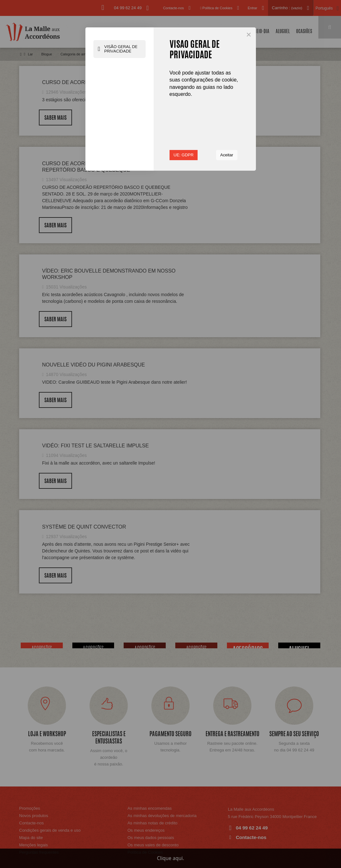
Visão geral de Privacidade (118, 52)
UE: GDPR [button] (184, 155)
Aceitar (227, 155)
